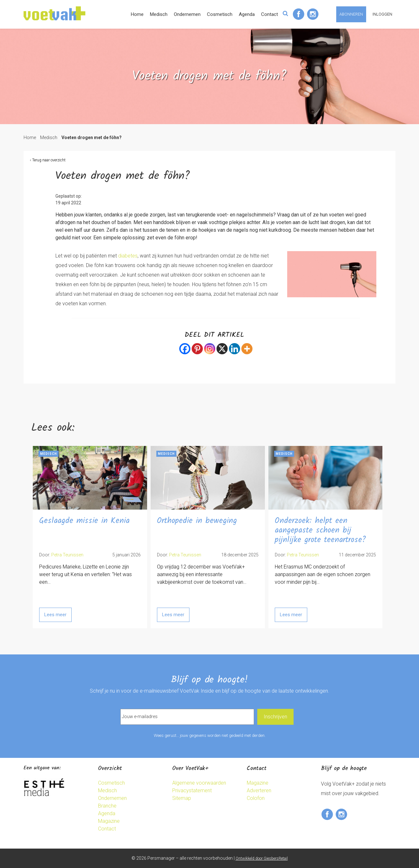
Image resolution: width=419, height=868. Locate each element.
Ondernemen (187, 14)
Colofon (256, 798)
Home (137, 14)
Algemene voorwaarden (199, 783)
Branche (107, 806)
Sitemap (182, 798)
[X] (222, 349)
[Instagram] (210, 349)
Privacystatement (192, 790)
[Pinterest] (197, 349)
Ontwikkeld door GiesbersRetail (262, 858)
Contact (270, 14)
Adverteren (259, 790)
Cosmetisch (220, 14)
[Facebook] (185, 349)
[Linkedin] (234, 349)
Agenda (247, 14)
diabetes (128, 256)
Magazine (109, 821)
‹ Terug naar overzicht (48, 160)
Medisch (159, 14)
